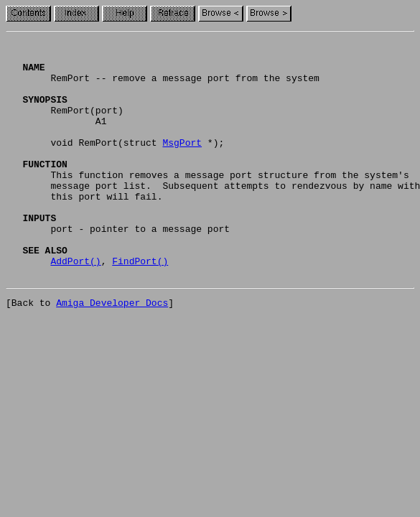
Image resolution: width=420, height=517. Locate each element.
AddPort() (75, 306)
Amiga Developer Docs (112, 352)
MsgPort (182, 164)
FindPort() (140, 306)
